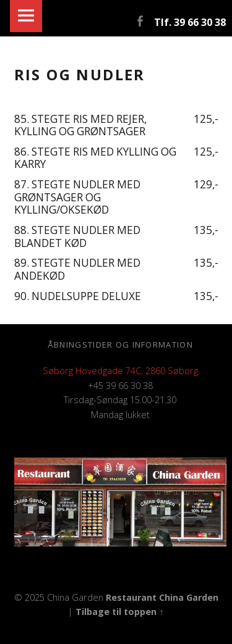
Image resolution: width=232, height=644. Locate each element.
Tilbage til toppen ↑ (119, 612)
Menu (26, 16)
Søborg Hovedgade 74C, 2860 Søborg (120, 371)
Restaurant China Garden (162, 597)
